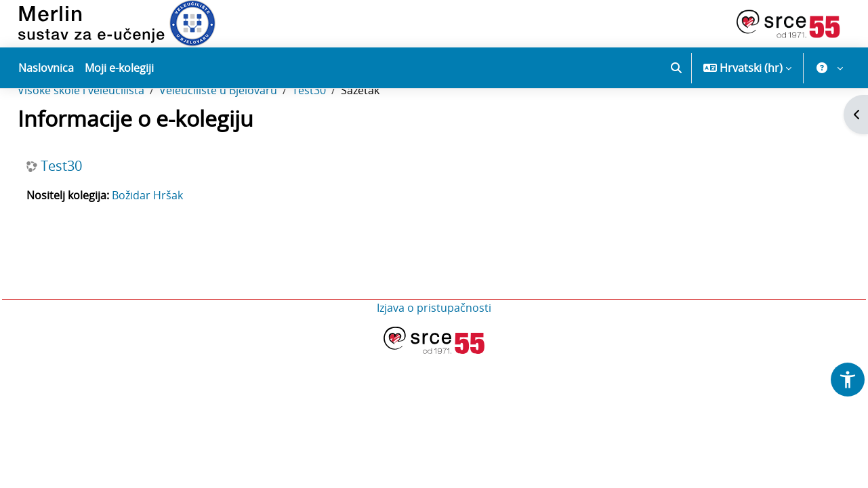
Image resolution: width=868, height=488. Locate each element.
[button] (676, 68)
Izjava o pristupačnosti (434, 352)
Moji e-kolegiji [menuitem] (119, 68)
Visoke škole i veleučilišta (111, 134)
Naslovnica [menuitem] (46, 68)
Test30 (339, 134)
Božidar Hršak (178, 239)
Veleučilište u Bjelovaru (249, 134)
